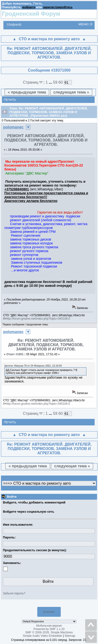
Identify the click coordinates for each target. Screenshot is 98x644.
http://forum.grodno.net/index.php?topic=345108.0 (38, 319)
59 (55, 82)
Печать (10, 100)
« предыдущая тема (27, 92)
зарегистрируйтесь (58, 7)
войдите (29, 7)
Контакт (49, 612)
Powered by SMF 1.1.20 (49, 629)
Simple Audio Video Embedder (42, 636)
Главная (14, 25)
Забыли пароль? (14, 593)
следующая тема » (71, 92)
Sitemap (70, 636)
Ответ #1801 (15, 354)
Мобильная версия (49, 626)
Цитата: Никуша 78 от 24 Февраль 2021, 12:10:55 (33, 366)
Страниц (33, 82)
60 (61, 82)
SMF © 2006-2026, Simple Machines (49, 632)
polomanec (13, 127)
